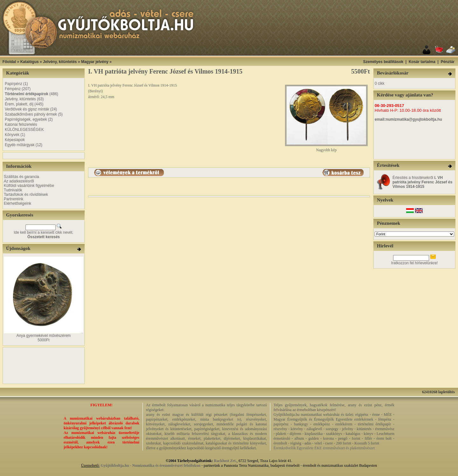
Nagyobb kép (326, 148)
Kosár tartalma (422, 62)
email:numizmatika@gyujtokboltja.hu (408, 119)
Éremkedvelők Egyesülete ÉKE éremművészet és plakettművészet (324, 448)
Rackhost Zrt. (225, 461)
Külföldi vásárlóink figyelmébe (29, 186)
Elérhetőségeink (17, 203)
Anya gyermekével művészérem (44, 336)
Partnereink (14, 199)
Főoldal (9, 62)
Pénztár (448, 62)
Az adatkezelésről (19, 181)
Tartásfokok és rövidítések (26, 195)
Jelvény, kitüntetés (60, 62)
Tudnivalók (13, 190)
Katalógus (30, 62)
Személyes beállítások (383, 62)
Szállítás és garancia (21, 177)
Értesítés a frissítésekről (422, 182)
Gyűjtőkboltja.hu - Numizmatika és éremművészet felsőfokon (150, 465)
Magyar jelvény (95, 62)
